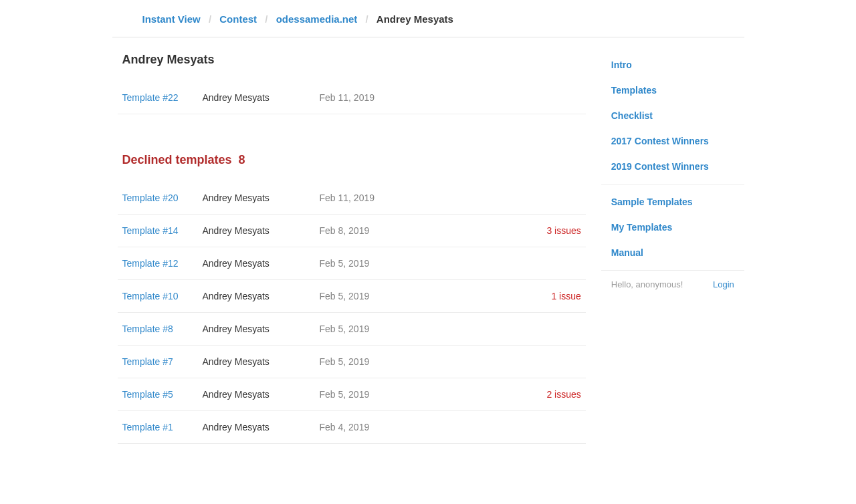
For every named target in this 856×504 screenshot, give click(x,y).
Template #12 (150, 263)
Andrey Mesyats (236, 98)
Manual (627, 253)
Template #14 (150, 231)
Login (724, 284)
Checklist (632, 116)
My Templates (642, 227)
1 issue (566, 296)
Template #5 (148, 394)
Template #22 (150, 98)
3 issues (563, 231)
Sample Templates (652, 202)
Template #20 (150, 198)
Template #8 (148, 329)
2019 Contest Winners (660, 166)
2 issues (563, 394)
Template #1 (148, 427)
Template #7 (148, 362)
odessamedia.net (317, 19)
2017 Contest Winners (660, 141)
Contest (238, 19)
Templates (634, 90)
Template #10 (150, 296)
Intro (622, 65)
